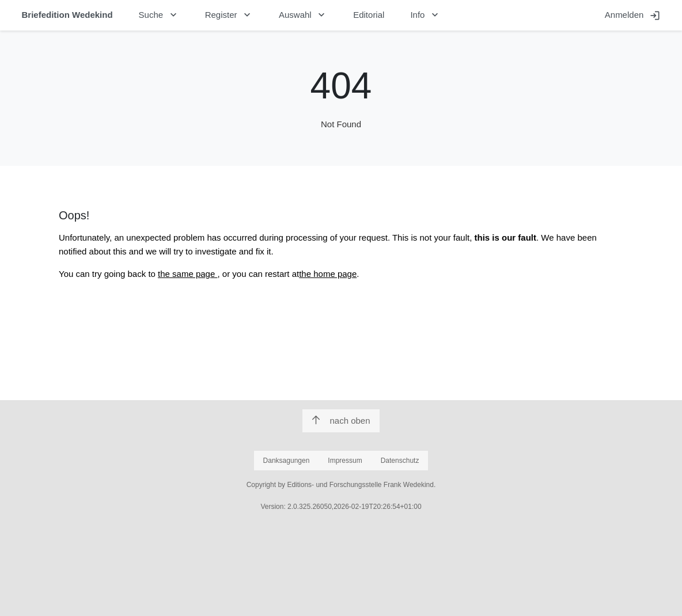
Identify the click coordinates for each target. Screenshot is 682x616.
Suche (159, 15)
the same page (187, 274)
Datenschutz (400, 461)
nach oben (341, 421)
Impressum (345, 461)
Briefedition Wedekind (67, 15)
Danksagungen (287, 461)
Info (425, 15)
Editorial (369, 15)
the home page (328, 274)
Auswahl (303, 15)
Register (229, 15)
